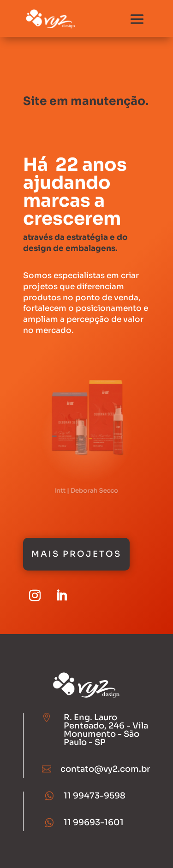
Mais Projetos (76, 554)
